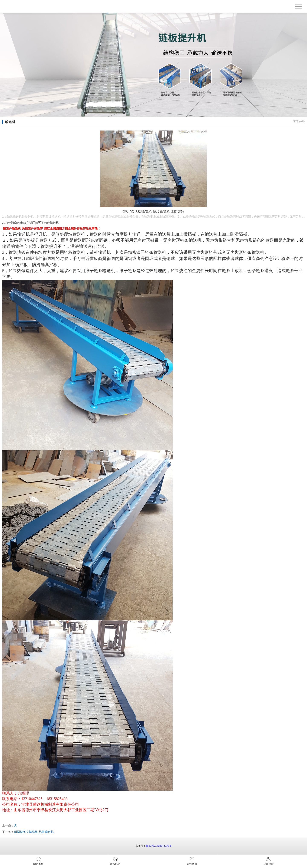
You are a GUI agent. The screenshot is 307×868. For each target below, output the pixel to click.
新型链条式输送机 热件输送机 (34, 832)
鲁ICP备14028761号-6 (159, 846)
